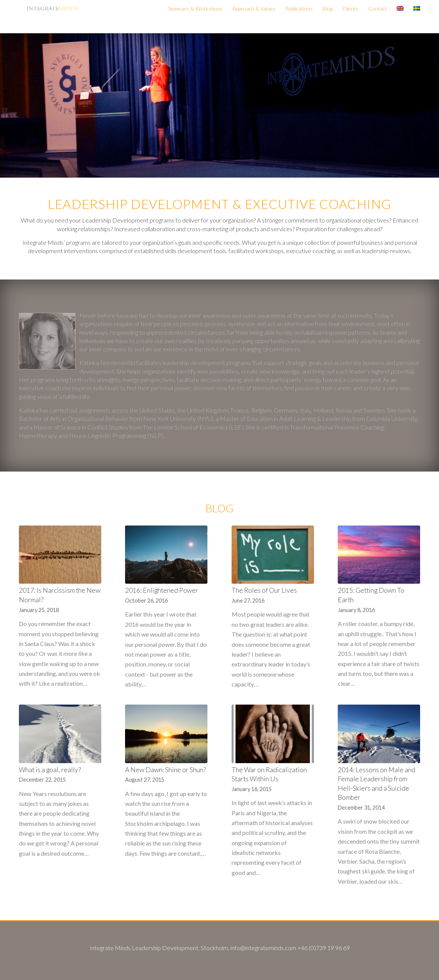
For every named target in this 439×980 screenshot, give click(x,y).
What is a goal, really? (50, 770)
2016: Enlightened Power (162, 590)
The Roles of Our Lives (264, 590)
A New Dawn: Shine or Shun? (165, 770)
